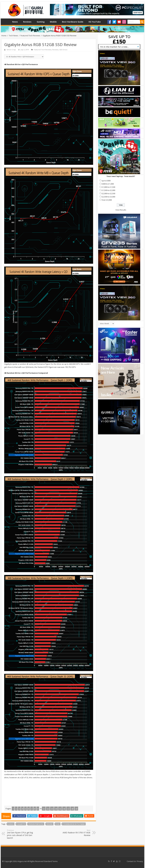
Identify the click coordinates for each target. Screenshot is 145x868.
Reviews (27, 22)
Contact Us (131, 861)
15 (60, 809)
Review (50, 824)
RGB (58, 824)
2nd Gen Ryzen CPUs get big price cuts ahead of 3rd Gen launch (21, 834)
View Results (121, 210)
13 (52, 809)
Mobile (53, 22)
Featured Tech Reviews (30, 36)
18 (72, 809)
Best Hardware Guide (73, 22)
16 (64, 809)
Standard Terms (51, 861)
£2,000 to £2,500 (108, 193)
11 (44, 809)
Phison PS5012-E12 (36, 824)
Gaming (41, 22)
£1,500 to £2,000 (108, 190)
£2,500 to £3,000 (108, 197)
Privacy (140, 861)
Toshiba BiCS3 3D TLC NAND (74, 824)
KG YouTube (95, 22)
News (15, 22)
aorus (11, 824)
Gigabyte (21, 824)
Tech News (13, 36)
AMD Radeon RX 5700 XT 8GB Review (76, 833)
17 (68, 809)
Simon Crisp (11, 50)
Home (6, 21)
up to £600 (106, 181)
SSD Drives (63, 50)
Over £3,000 (107, 200)
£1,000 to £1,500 (108, 187)
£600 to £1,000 (108, 184)
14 (56, 809)
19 (76, 809)
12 (48, 809)
